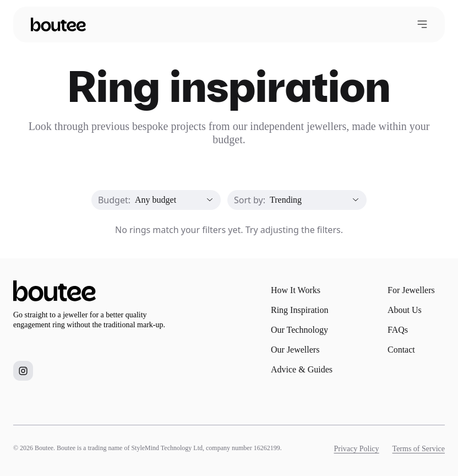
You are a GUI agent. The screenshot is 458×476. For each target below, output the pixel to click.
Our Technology (299, 330)
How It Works (296, 290)
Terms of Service (419, 449)
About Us (405, 310)
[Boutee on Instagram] (23, 371)
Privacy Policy (357, 449)
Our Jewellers (295, 350)
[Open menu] (422, 24)
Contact (401, 350)
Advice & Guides (302, 369)
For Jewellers (411, 290)
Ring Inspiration (299, 310)
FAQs (398, 330)
